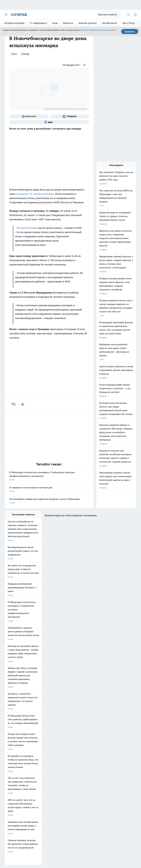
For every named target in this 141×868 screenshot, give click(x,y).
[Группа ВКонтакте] (29, 116)
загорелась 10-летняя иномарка (35, 194)
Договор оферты (37, 767)
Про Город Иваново (37, 742)
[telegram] (23, 404)
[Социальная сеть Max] (49, 122)
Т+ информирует (38, 23)
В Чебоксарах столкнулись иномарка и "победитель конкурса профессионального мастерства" (49, 476)
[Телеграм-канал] (70, 116)
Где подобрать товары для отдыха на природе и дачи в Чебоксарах (49, 501)
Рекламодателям (37, 773)
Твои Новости (35, 739)
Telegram (8, 763)
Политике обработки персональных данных (99, 30)
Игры (55, 23)
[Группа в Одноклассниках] (88, 743)
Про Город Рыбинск (37, 746)
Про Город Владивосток (63, 749)
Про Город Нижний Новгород (17, 749)
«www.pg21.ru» (24, 779)
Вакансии (68, 23)
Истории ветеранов (14, 23)
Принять (130, 31)
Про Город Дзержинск (38, 749)
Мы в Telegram (130, 23)
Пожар (25, 54)
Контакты (60, 763)
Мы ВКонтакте (110, 23)
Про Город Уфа (59, 746)
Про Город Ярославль (62, 742)
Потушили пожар (27, 228)
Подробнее (10, 820)
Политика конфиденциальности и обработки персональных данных (32, 824)
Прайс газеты (10, 773)
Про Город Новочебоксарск (16, 739)
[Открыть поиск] (128, 15)
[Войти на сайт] (135, 15)
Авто (14, 54)
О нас (32, 763)
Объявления (10, 767)
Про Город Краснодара (14, 753)
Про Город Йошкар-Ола (63, 739)
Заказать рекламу (88, 23)
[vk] (14, 404)
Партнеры (60, 773)
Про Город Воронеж (13, 742)
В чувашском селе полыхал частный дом (49, 490)
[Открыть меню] (6, 15)
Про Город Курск (12, 746)
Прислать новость (108, 14)
